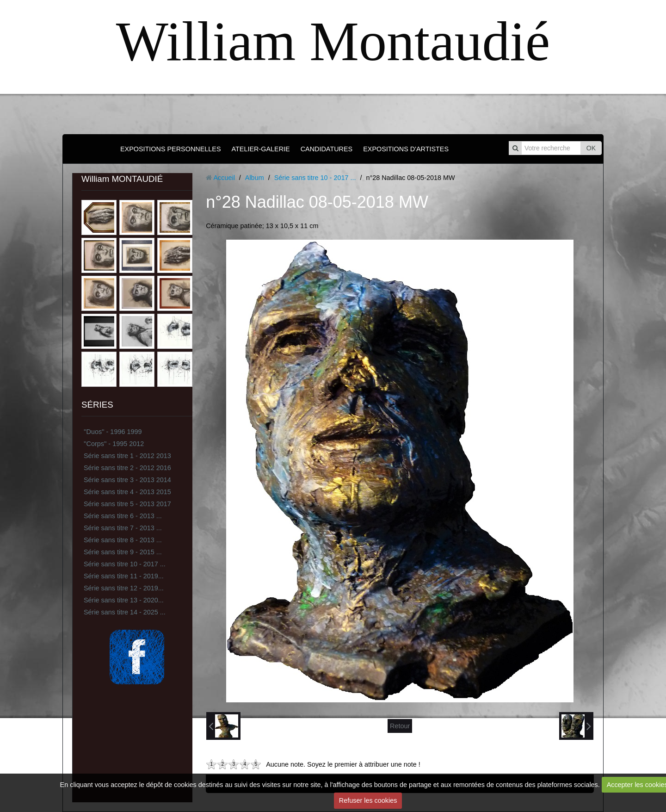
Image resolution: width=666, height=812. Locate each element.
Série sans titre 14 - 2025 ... (125, 612)
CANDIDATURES (327, 149)
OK (591, 148)
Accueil (224, 178)
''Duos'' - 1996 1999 (113, 432)
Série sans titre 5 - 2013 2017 (127, 504)
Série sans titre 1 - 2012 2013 (127, 456)
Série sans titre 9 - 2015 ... (123, 552)
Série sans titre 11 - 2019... (124, 576)
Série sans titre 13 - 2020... (124, 600)
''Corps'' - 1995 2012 (114, 444)
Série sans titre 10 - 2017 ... (125, 564)
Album (255, 178)
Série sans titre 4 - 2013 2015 (127, 492)
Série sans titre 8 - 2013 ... (123, 540)
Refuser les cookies (368, 800)
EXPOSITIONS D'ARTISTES (406, 149)
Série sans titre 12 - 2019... (124, 588)
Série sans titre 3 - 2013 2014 (127, 480)
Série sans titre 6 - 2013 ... (123, 516)
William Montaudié (333, 41)
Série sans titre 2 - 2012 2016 (127, 468)
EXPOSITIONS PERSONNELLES (171, 149)
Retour (400, 726)
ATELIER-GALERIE (261, 149)
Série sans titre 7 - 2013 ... (123, 528)
